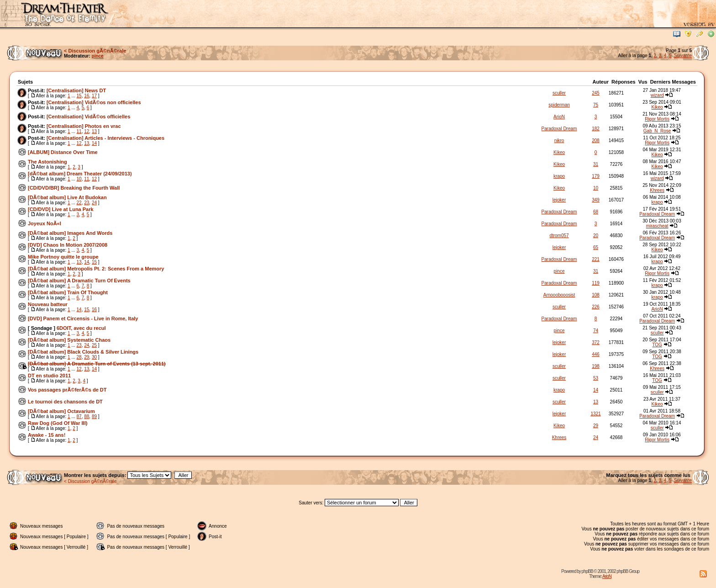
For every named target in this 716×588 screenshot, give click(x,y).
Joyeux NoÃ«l (45, 223)
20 (596, 236)
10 (79, 179)
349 (596, 200)
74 (596, 331)
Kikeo (657, 107)
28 (79, 357)
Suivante (683, 56)
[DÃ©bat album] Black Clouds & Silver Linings (83, 352)
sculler (559, 93)
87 (79, 416)
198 (596, 366)
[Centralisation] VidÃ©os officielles (88, 117)
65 (596, 247)
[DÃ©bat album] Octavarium (61, 411)
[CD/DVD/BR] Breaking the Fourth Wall (74, 188)
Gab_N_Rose (657, 131)
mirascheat (657, 226)
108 (596, 295)
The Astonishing (47, 162)
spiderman (559, 105)
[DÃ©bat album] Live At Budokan (67, 197)
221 (596, 259)
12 (87, 131)
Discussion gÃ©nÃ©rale (97, 51)
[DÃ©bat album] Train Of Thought (68, 292)
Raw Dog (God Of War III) (58, 423)
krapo (559, 176)
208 (596, 140)
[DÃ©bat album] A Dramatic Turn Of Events (79, 281)
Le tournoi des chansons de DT (65, 402)
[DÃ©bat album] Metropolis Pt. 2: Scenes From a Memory (96, 269)
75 (596, 105)
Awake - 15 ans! (47, 435)
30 (94, 357)
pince (98, 56)
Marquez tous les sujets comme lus (649, 475)
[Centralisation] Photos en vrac (84, 126)
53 (596, 378)
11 (79, 131)
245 (596, 93)
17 (94, 96)
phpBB (587, 571)
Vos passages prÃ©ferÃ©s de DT (67, 390)
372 (596, 342)
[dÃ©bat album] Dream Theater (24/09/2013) (80, 174)
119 (596, 283)
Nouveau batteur (48, 304)
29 (87, 357)
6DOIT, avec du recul (81, 328)
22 (79, 203)
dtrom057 (559, 236)
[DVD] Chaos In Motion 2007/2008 (68, 245)
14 (94, 143)
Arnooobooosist (559, 295)
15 (79, 96)
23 (87, 203)
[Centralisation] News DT (76, 90)
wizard (657, 95)
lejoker (559, 200)
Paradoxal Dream (559, 129)
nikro (559, 140)
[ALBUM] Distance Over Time (63, 152)
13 (94, 131)
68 (596, 212)
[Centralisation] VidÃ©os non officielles (94, 102)
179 (596, 176)
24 (94, 203)
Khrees (657, 190)
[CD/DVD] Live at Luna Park (61, 209)
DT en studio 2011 (49, 376)
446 (596, 354)
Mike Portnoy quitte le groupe (63, 257)
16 (87, 96)
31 (596, 164)
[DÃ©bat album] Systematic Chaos (69, 340)
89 (94, 416)
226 (596, 307)
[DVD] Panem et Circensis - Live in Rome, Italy (83, 318)
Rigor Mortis (657, 119)
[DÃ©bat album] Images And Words (70, 233)
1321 (595, 414)
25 (94, 345)
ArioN (559, 117)
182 (596, 129)
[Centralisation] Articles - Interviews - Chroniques (105, 138)
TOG (657, 345)
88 (87, 416)
